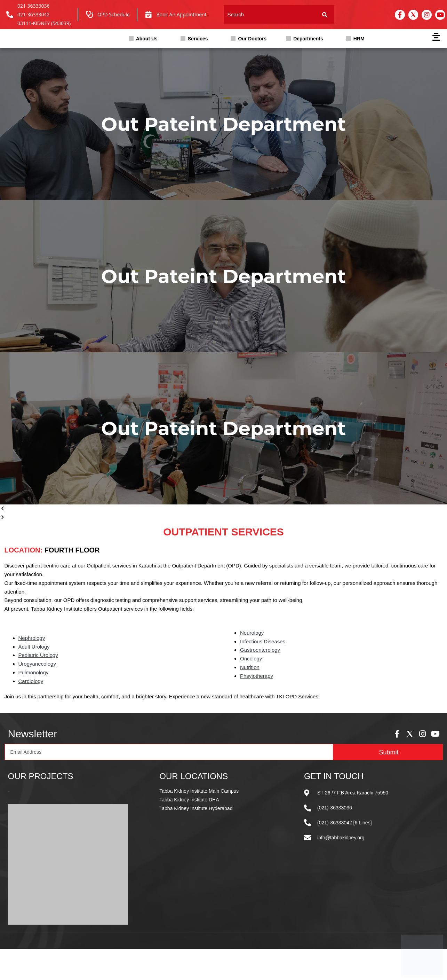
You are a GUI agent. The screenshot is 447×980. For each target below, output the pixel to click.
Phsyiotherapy (257, 676)
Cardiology (31, 681)
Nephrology (32, 638)
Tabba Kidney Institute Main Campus (199, 791)
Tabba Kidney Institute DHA (189, 800)
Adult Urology (34, 647)
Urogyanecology (37, 664)
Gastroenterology (260, 650)
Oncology (251, 658)
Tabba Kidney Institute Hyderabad (196, 808)
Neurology (252, 633)
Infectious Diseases (263, 641)
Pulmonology (34, 672)
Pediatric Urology (38, 655)
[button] (145, 39)
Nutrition (250, 667)
